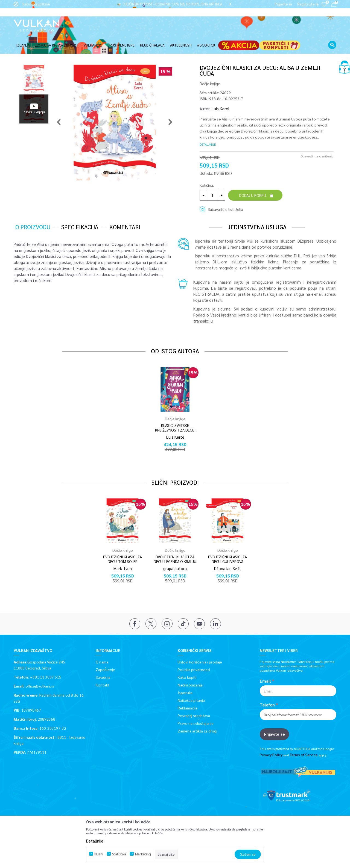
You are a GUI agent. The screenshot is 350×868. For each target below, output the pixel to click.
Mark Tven (123, 550)
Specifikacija (80, 209)
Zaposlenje (105, 651)
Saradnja (103, 659)
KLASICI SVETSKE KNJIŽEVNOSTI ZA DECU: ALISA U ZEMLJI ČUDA (175, 412)
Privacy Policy (271, 736)
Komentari (125, 209)
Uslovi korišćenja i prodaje (200, 643)
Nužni (99, 854)
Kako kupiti (187, 659)
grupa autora (175, 550)
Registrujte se (308, 4)
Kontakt (103, 666)
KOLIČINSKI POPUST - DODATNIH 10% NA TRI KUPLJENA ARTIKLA (175, 4)
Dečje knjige (210, 65)
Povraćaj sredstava (194, 697)
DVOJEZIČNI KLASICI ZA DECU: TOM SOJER (122, 541)
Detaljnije (208, 126)
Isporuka (185, 674)
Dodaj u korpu (253, 177)
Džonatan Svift (227, 550)
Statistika (119, 854)
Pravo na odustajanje (196, 705)
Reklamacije (188, 689)
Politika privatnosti (194, 651)
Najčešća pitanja (191, 682)
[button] (332, 37)
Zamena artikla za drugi (197, 712)
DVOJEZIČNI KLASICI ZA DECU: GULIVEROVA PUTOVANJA (227, 543)
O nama (102, 643)
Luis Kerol (221, 90)
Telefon (267, 686)
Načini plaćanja (190, 666)
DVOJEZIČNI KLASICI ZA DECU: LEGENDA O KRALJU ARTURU (175, 543)
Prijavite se (274, 716)
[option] (175, 4)
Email (265, 663)
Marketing (143, 854)
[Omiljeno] (324, 8)
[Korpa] (334, 5)
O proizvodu (33, 209)
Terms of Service (304, 736)
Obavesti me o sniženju (317, 138)
